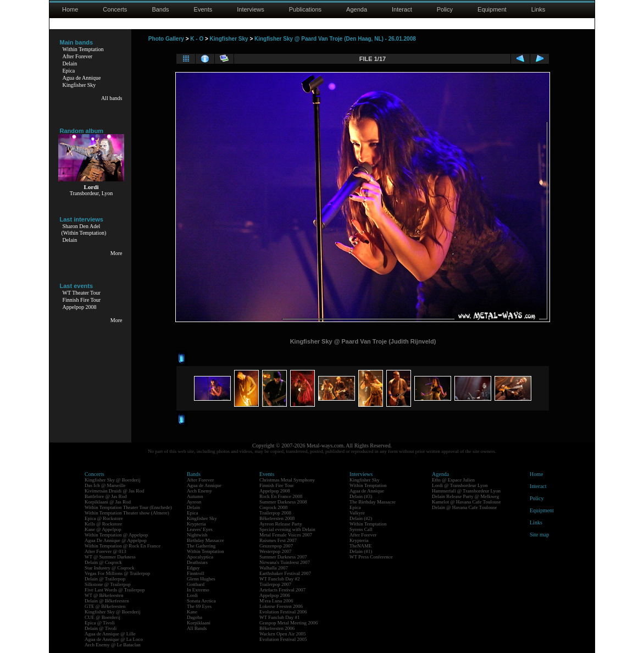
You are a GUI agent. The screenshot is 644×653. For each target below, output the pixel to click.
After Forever (78, 56)
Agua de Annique (82, 78)
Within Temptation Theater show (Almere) (127, 513)
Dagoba (195, 617)
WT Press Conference (371, 557)
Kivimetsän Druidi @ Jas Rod (114, 491)
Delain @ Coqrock (103, 562)
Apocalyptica (200, 557)
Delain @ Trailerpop (105, 579)
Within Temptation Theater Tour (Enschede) (128, 507)
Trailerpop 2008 (275, 513)
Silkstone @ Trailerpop (108, 584)
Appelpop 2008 (80, 307)
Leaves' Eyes (200, 529)
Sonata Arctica (201, 601)
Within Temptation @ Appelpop (116, 535)
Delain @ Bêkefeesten (107, 601)
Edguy (193, 568)
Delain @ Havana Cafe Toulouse (464, 507)
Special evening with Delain (287, 529)
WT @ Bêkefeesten (104, 595)
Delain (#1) (361, 551)
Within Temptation (83, 49)
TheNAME (361, 546)
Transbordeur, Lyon (91, 193)
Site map (539, 535)
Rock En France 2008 (281, 496)
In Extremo (198, 590)
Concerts (115, 9)
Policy (445, 9)
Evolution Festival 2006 (283, 612)
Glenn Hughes (201, 579)
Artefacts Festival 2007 (282, 590)
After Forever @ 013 (106, 551)
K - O (197, 39)
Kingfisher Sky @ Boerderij (113, 480)
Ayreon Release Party (281, 524)
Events (203, 9)
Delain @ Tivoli (101, 628)
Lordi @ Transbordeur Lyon (460, 485)
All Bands (197, 628)
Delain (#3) (361, 496)
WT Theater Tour (82, 293)
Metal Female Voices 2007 (286, 535)
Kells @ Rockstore (103, 524)
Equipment (492, 9)
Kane (192, 612)
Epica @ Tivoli (100, 623)
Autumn (195, 496)
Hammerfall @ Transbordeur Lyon (466, 491)
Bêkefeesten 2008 (277, 518)
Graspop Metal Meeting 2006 (288, 623)
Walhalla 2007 (274, 568)
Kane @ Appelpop (103, 529)
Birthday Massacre (206, 540)
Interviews (251, 9)
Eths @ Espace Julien (453, 480)
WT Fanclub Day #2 (280, 579)
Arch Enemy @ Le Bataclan (113, 645)
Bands (160, 9)
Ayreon (194, 502)
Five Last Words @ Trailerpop (115, 590)
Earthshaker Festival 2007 (285, 573)
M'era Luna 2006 (276, 601)
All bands (112, 98)
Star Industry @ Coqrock (110, 568)
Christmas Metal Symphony (287, 480)
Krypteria (196, 524)
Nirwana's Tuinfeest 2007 (285, 562)
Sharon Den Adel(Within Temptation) (84, 229)
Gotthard (196, 584)
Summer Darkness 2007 (283, 557)
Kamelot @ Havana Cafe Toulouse (466, 502)
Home (70, 9)
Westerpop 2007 (276, 551)
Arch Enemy (199, 491)
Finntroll (196, 573)
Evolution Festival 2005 (283, 639)
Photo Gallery (166, 39)
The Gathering (201, 546)
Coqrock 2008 (273, 507)
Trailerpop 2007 (275, 584)
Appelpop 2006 (275, 595)
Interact (402, 9)
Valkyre (357, 513)
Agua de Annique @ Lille (110, 634)
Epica (69, 71)
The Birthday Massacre (373, 502)
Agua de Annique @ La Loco (114, 639)
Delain (70, 63)
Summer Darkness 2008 (283, 502)
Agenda (357, 9)
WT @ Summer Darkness (110, 557)
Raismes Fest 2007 (278, 540)
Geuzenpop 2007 (276, 546)
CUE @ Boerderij (102, 617)
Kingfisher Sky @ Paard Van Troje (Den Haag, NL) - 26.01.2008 (335, 39)
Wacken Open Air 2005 (283, 634)
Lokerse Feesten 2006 (281, 606)
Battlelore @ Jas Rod (106, 496)
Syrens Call (361, 529)
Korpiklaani (199, 623)
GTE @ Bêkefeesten (105, 606)
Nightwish (197, 535)
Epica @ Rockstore (104, 518)
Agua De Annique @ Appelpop (116, 540)
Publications (305, 9)
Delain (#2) (361, 518)
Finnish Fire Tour (82, 300)
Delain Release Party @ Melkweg (465, 496)
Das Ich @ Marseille (105, 485)
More (116, 253)
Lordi (192, 595)
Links (538, 9)
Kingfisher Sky (79, 85)
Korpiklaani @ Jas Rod (108, 502)
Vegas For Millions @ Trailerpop (117, 573)
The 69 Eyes (199, 606)
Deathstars (197, 562)
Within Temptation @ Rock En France (123, 546)
